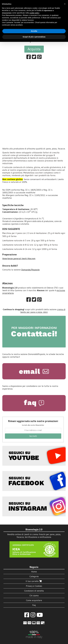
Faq (34, 605)
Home (34, 572)
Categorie (34, 576)
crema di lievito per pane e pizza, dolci (43, 311)
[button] (65, 4)
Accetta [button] (34, 31)
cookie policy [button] (34, 13)
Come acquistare (34, 600)
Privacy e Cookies (34, 586)
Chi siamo (34, 596)
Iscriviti (33, 436)
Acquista (34, 49)
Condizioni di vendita (34, 591)
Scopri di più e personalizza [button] (34, 37)
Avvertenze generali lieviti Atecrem (19, 259)
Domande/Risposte (30, 270)
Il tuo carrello (34, 581)
